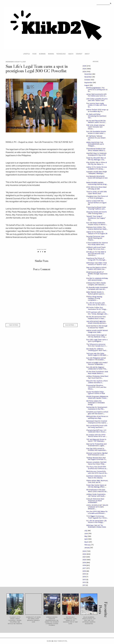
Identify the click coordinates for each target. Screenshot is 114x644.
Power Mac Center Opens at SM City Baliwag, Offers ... (96, 486)
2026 (85, 66)
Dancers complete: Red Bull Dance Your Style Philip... (96, 463)
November (88, 77)
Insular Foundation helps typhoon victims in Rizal (96, 393)
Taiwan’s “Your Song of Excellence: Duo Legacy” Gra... (96, 218)
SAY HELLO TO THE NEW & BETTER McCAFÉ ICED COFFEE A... (96, 254)
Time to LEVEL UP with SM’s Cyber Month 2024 (97, 193)
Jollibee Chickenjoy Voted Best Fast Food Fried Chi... (97, 377)
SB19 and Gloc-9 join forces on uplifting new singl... (97, 417)
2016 (84, 571)
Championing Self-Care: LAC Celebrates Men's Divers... (96, 431)
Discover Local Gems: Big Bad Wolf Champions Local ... (97, 454)
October (88, 80)
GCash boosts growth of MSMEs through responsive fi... (97, 274)
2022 (85, 554)
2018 (84, 565)
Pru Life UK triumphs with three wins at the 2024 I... (96, 304)
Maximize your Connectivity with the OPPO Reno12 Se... (97, 472)
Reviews (51, 54)
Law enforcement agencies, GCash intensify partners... (97, 322)
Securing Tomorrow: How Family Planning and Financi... (95, 238)
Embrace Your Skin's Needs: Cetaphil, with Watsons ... (96, 284)
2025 (85, 69)
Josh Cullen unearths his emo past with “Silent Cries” (97, 100)
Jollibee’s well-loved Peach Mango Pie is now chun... (96, 248)
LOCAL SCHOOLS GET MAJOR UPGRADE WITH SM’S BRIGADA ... (97, 507)
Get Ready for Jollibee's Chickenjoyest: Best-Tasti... (97, 350)
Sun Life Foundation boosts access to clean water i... (96, 132)
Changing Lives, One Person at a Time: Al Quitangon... (97, 197)
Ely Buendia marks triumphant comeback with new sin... (97, 288)
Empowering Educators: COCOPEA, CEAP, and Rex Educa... (96, 387)
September (89, 83)
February (88, 545)
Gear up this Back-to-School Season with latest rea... (96, 268)
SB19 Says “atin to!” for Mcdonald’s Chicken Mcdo (96, 526)
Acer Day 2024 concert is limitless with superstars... (97, 449)
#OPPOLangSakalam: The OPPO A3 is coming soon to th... (97, 90)
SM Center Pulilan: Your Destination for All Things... (97, 308)
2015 (84, 574)
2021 (84, 557)
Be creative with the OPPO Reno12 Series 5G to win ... (97, 436)
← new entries (13, 325)
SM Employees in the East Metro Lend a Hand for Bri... (97, 491)
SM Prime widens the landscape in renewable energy (95, 403)
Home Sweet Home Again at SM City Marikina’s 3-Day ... (97, 336)
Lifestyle (26, 54)
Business (42, 54)
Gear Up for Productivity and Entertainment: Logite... (96, 445)
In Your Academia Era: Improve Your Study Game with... (97, 244)
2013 (84, 580)
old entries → (70, 325)
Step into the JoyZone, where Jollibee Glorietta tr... (97, 382)
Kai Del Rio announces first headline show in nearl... (96, 318)
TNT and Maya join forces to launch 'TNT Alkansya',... (96, 440)
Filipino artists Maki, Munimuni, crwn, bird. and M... (97, 481)
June (86, 533)
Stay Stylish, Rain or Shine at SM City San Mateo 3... (97, 163)
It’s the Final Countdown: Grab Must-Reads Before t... (97, 373)
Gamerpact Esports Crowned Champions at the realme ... (97, 422)
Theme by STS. (62, 641)
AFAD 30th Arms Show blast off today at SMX (96, 188)
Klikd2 (49, 641)
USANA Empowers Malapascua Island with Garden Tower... (97, 397)
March (87, 542)
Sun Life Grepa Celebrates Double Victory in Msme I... (97, 224)
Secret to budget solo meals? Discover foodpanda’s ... (97, 363)
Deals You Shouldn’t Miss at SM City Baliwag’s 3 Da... (96, 159)
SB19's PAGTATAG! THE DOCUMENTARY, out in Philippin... (95, 144)
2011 (84, 585)
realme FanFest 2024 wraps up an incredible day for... (97, 111)
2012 (84, 582)
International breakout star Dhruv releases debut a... (96, 150)
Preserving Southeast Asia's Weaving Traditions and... (96, 208)
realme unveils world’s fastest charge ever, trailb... (97, 331)
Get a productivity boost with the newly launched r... (97, 426)
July (86, 531)
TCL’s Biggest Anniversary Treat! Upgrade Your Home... (97, 517)
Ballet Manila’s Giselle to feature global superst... (96, 293)
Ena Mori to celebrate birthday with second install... (97, 279)
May (86, 536)
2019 (84, 563)
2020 (85, 560)
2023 (85, 551)
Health (71, 54)
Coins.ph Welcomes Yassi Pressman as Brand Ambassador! (95, 501)
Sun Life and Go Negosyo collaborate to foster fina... (97, 368)
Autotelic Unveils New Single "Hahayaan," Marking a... (97, 173)
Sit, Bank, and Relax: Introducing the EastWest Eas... (96, 116)
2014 (84, 577)
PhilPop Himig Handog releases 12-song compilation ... (94, 298)
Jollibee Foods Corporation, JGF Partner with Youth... (96, 495)
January (87, 548)
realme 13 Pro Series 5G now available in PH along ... (97, 168)
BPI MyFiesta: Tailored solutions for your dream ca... (96, 138)
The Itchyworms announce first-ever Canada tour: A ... (97, 345)
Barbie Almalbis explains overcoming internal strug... (97, 183)
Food (34, 54)
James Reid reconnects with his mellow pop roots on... (96, 95)
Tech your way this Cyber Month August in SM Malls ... (97, 354)
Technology (61, 54)
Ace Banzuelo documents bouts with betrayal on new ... (97, 178)
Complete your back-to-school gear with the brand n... (97, 413)
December (88, 74)
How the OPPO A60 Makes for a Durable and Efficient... (97, 512)
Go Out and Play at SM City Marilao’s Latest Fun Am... (96, 121)
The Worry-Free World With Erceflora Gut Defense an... (97, 468)
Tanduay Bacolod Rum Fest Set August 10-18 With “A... (97, 459)
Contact (79, 54)
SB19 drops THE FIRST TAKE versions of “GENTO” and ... (97, 264)
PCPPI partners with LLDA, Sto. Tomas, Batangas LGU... (97, 313)
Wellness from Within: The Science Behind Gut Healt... (97, 228)
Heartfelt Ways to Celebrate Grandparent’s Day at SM (96, 154)
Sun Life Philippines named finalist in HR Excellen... (96, 359)
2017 (84, 568)
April (86, 539)
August (87, 85)
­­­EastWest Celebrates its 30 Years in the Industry (96, 477)
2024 (85, 72)
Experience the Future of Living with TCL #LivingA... (96, 259)
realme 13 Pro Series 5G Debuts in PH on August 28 (97, 233)
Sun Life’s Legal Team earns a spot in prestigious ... (97, 341)
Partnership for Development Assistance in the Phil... (97, 408)
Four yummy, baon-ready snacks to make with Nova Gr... (96, 105)
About (87, 54)
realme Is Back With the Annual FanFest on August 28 (96, 203)
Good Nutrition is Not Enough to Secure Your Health (97, 327)
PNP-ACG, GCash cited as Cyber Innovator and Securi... (95, 127)
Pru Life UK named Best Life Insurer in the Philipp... (96, 522)
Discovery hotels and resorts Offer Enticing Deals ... (97, 213)
